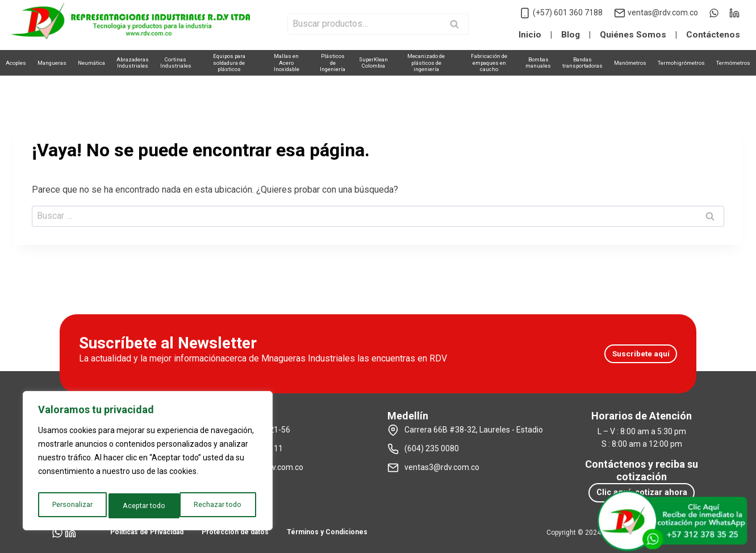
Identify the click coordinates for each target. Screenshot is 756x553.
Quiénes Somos (633, 35)
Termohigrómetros (681, 63)
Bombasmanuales (538, 63)
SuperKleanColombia (373, 63)
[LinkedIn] (734, 13)
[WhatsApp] (714, 13)
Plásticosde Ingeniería (333, 63)
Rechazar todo (147, 506)
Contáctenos (713, 35)
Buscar (458, 25)
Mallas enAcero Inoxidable (287, 63)
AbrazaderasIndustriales (133, 63)
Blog (571, 35)
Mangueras (52, 63)
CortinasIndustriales (176, 63)
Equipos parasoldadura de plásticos (229, 63)
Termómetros (733, 63)
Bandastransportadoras (582, 63)
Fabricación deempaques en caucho (489, 63)
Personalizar (72, 506)
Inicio (530, 35)
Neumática (91, 63)
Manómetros (630, 63)
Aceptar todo (223, 506)
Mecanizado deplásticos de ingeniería (426, 63)
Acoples (16, 63)
